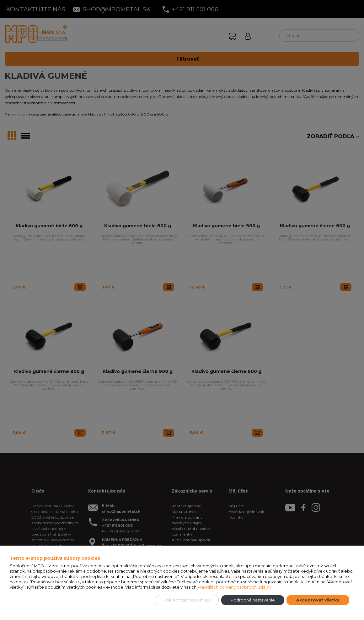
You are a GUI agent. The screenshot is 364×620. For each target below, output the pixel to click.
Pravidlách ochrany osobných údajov (234, 587)
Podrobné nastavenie (253, 600)
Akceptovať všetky (318, 600)
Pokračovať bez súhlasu (187, 600)
